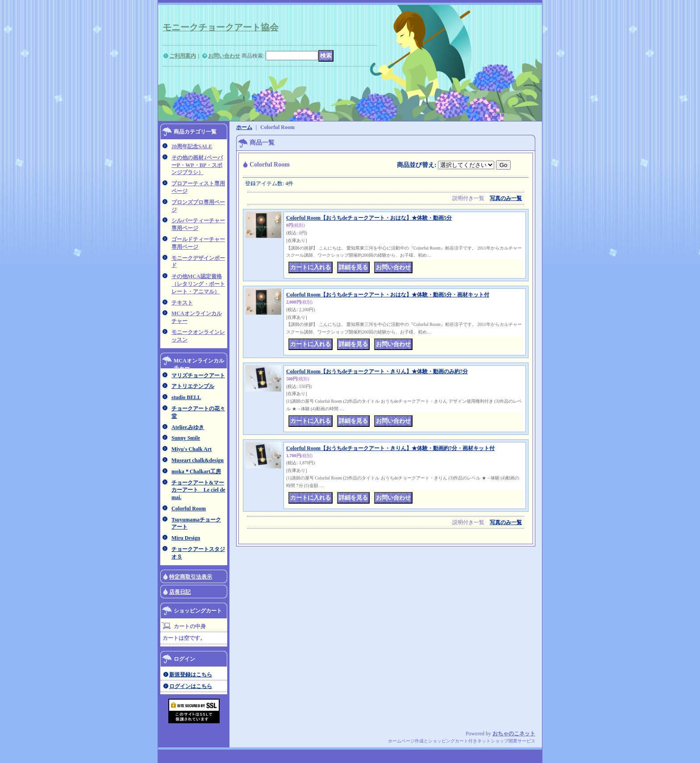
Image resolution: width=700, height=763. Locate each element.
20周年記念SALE (192, 146)
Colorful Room (189, 509)
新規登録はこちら (191, 675)
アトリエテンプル (193, 386)
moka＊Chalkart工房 (196, 471)
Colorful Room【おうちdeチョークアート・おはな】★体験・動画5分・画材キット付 (388, 295)
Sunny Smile (186, 438)
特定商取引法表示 (191, 577)
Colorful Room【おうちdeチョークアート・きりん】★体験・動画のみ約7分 (377, 371)
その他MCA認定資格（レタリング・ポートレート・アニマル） (198, 284)
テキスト (182, 303)
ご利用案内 (183, 56)
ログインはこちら (191, 686)
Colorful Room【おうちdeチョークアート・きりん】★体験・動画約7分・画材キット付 (390, 448)
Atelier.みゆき (188, 427)
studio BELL (186, 397)
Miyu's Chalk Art (192, 449)
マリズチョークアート (198, 375)
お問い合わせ (224, 56)
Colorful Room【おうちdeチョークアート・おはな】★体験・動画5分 (369, 218)
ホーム (244, 127)
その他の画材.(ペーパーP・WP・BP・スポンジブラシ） (197, 165)
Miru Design (186, 538)
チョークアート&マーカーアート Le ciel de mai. (198, 490)
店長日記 (180, 592)
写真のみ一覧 (506, 198)
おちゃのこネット (514, 734)
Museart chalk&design (198, 460)
